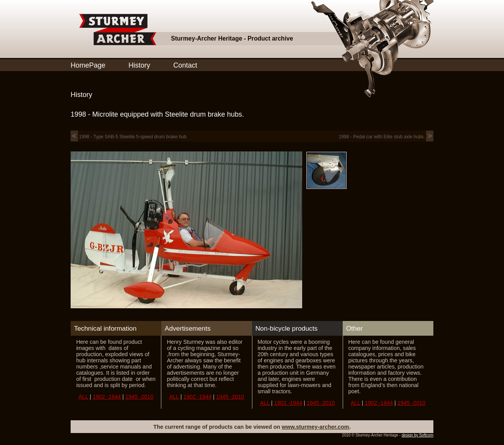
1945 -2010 (140, 397)
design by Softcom (418, 435)
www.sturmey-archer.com (315, 427)
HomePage (88, 65)
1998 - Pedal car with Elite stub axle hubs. (386, 137)
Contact (185, 65)
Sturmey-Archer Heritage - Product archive (232, 38)
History (139, 65)
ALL (83, 397)
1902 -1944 (107, 397)
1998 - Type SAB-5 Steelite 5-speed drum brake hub (129, 137)
